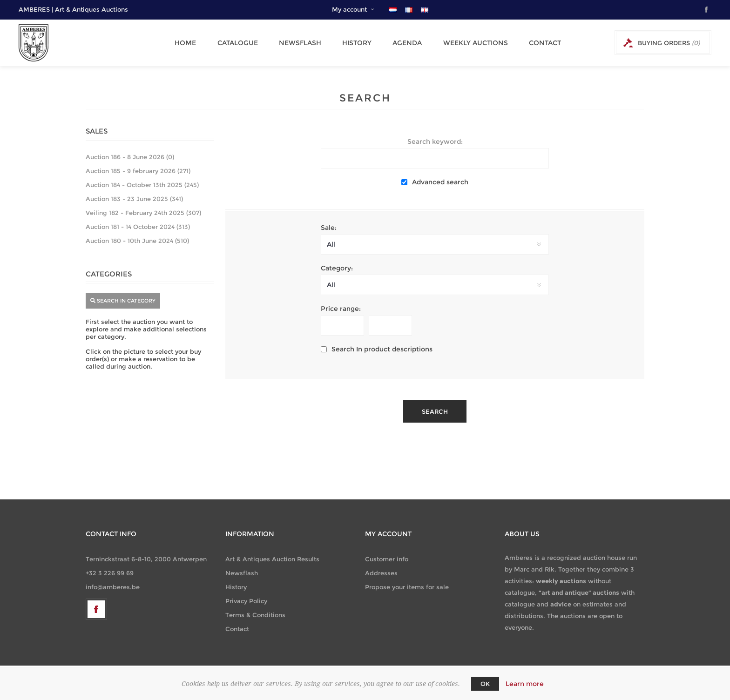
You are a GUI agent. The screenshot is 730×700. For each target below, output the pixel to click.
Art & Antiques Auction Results (272, 559)
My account (349, 9)
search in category (123, 301)
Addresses (381, 573)
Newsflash (300, 43)
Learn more (525, 684)
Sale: (329, 228)
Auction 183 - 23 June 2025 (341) (134, 199)
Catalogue (240, 43)
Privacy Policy (246, 601)
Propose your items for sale (407, 587)
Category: (337, 268)
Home (190, 43)
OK (485, 684)
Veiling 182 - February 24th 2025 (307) (143, 213)
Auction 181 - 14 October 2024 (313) (138, 227)
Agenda (402, 43)
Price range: (341, 309)
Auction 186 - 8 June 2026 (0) (130, 157)
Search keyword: (435, 141)
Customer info (387, 559)
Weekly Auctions (468, 43)
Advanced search (440, 182)
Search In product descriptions (382, 349)
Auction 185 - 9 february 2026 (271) (138, 171)
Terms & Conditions (255, 615)
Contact (535, 43)
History (354, 43)
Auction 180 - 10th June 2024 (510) (137, 241)
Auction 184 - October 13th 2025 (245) (142, 185)
